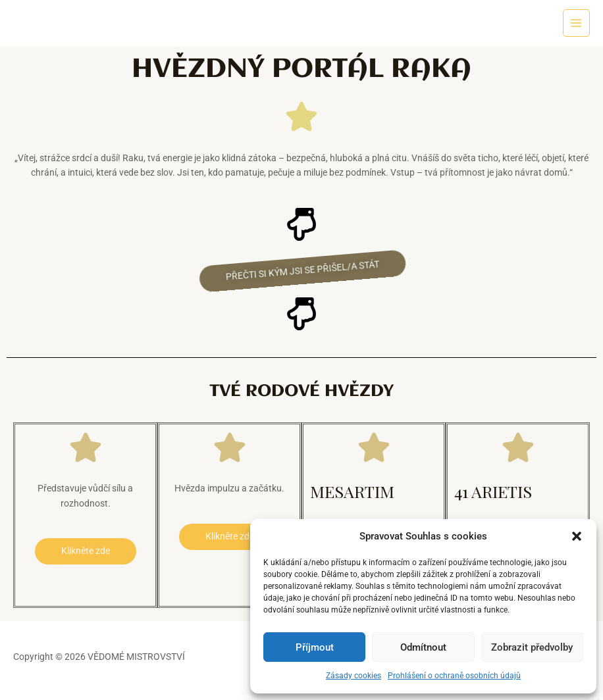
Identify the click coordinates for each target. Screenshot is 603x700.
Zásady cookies (354, 676)
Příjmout (315, 647)
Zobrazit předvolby (532, 647)
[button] (577, 536)
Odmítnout (423, 647)
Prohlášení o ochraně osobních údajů (454, 676)
